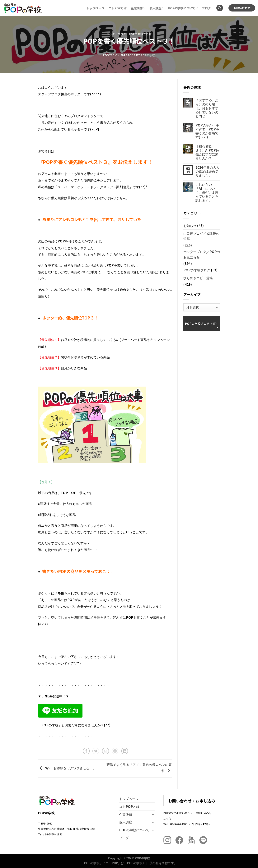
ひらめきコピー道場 (198, 278)
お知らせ (190, 225)
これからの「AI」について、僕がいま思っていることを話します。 (207, 192)
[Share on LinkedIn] (125, 751)
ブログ (206, 8)
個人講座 (157, 8)
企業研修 (138, 8)
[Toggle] (153, 814)
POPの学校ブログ (197, 270)
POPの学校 (148, 55)
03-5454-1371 (179, 824)
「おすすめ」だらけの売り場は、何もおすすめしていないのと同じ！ (207, 108)
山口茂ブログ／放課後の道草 (201, 236)
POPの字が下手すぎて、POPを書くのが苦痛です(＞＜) (207, 131)
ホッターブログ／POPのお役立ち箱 (129, 34)
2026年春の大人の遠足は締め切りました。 (207, 171)
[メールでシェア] (106, 751)
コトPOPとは (118, 8)
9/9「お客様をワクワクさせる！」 (67, 768)
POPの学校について (183, 8)
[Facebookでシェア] (86, 751)
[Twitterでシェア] (96, 751)
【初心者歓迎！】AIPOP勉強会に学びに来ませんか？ (207, 152)
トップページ (95, 8)
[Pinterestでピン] (115, 751)
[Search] (220, 8)
